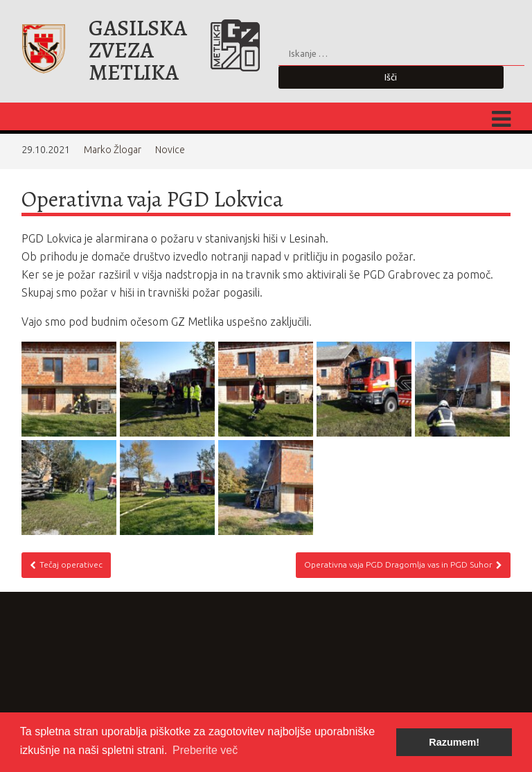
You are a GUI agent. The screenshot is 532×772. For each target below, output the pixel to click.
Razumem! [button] (454, 742)
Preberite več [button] (205, 750)
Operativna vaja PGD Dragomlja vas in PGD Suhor (403, 565)
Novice (170, 150)
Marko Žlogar (113, 150)
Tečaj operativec (66, 565)
